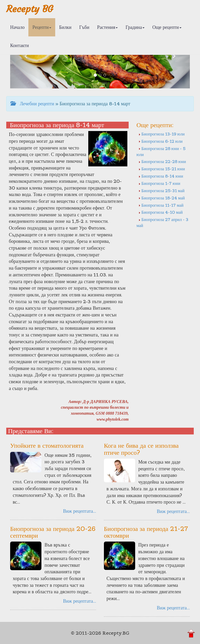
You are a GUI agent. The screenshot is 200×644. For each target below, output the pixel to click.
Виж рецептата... (80, 511)
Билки (65, 27)
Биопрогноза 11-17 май (161, 205)
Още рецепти (167, 27)
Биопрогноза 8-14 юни (161, 176)
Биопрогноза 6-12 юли (161, 141)
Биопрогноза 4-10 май (161, 212)
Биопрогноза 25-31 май (162, 191)
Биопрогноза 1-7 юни (159, 183)
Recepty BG (30, 9)
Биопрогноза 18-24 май (162, 198)
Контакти (20, 45)
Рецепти (42, 27)
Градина (135, 27)
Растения (107, 27)
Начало (17, 27)
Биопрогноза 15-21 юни (162, 169)
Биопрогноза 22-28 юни (162, 161)
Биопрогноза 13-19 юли (162, 134)
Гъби (84, 27)
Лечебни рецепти (32, 104)
